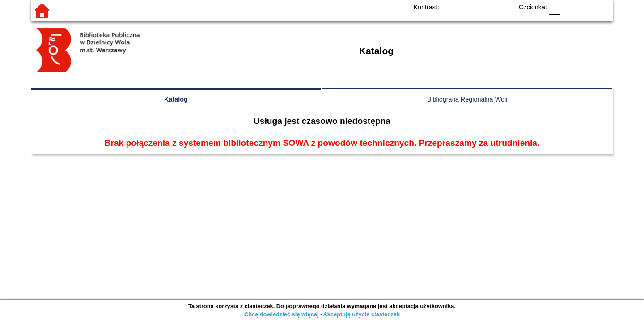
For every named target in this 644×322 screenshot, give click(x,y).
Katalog (176, 99)
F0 (554, 7)
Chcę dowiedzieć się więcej (281, 314)
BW (467, 7)
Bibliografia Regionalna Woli (467, 99)
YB (485, 7)
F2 (591, 7)
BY (503, 7)
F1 (570, 7)
